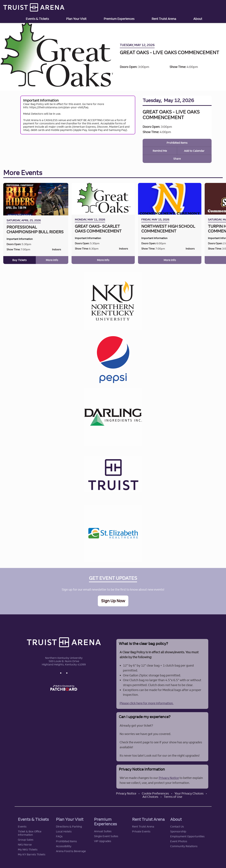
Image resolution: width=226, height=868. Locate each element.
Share (177, 159)
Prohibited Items (177, 143)
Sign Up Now (113, 600)
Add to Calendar (194, 151)
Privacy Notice (169, 778)
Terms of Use (173, 796)
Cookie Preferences (155, 793)
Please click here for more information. (147, 703)
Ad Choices (150, 796)
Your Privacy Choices (189, 793)
